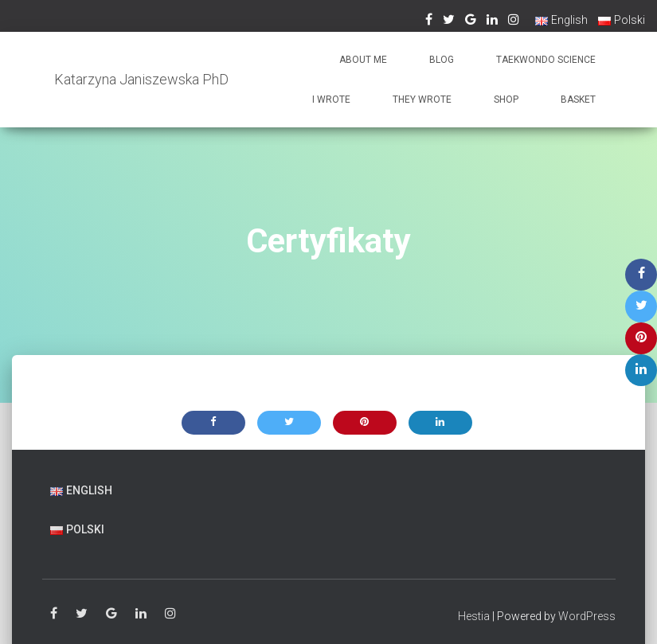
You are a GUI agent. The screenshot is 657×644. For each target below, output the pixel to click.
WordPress (587, 616)
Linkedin (141, 614)
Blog (442, 60)
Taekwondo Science (546, 60)
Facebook (54, 614)
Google (111, 614)
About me (363, 60)
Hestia (474, 616)
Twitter (82, 614)
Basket (578, 100)
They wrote (422, 100)
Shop (506, 100)
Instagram (170, 614)
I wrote (331, 100)
